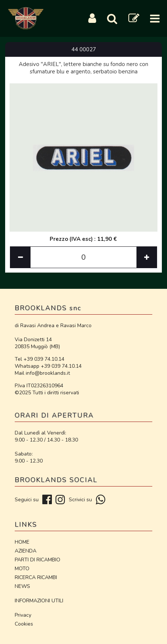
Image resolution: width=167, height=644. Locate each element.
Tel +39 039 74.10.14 (40, 359)
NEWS (22, 586)
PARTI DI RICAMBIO (38, 560)
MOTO (22, 569)
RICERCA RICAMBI (36, 577)
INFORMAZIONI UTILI (39, 601)
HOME (22, 542)
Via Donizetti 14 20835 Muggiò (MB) (37, 343)
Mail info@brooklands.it (42, 373)
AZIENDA (26, 551)
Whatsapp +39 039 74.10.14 (48, 366)
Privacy (23, 615)
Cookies (24, 624)
